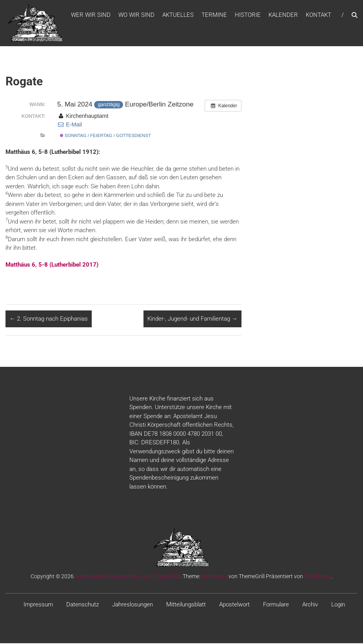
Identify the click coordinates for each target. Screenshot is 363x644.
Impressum (38, 606)
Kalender (283, 15)
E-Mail (70, 126)
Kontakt (319, 15)
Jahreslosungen (132, 606)
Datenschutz (83, 606)
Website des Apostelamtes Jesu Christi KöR (128, 577)
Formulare (276, 606)
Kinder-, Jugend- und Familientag (192, 320)
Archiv (310, 606)
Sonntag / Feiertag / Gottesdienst (105, 137)
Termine (214, 15)
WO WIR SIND (136, 15)
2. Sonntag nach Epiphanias (49, 320)
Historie (248, 15)
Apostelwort (234, 606)
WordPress (318, 577)
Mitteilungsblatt (186, 606)
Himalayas (214, 577)
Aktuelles (178, 15)
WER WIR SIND (91, 15)
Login (338, 606)
